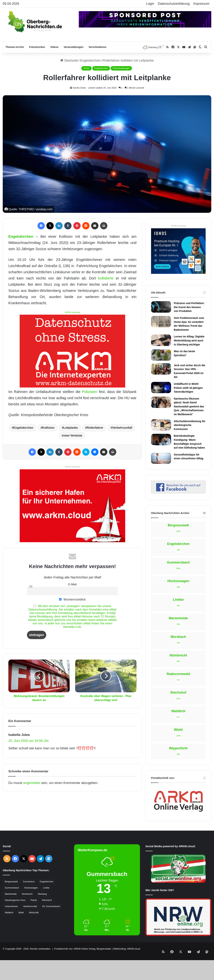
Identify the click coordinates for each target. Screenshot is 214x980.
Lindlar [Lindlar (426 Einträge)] (46, 862)
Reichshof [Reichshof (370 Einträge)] (47, 875)
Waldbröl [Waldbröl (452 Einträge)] (9, 887)
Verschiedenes (97, 47)
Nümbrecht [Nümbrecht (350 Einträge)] (27, 869)
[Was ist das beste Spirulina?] (161, 355)
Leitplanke (71, 428)
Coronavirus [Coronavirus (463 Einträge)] (29, 856)
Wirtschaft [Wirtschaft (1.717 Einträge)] (34, 887)
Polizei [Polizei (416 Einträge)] (34, 875)
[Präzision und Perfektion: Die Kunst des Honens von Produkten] (161, 307)
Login (150, 4)
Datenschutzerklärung (174, 4)
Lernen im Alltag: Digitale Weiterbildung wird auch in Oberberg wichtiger (189, 340)
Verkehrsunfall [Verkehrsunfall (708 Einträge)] (30, 881)
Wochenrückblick (72, 599)
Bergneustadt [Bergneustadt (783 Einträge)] (11, 856)
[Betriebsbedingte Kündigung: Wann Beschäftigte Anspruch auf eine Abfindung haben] (161, 439)
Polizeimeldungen (121, 68)
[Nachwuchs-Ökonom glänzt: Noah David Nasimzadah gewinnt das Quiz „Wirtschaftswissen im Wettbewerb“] (161, 402)
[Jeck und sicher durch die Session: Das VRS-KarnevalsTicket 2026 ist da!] (161, 369)
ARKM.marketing (72, 312)
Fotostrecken (37, 47)
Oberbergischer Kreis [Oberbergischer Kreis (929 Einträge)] (15, 875)
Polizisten (90, 392)
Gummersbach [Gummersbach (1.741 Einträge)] (12, 862)
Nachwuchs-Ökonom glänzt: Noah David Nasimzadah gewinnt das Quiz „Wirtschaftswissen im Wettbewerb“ (189, 406)
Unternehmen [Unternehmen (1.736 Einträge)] (11, 881)
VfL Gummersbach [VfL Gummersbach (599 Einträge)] (51, 881)
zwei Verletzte (73, 436)
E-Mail (72, 584)
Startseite (69, 60)
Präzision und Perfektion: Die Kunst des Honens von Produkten (189, 307)
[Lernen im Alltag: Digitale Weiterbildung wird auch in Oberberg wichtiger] (161, 340)
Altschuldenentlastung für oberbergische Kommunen (190, 425)
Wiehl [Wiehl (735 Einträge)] (21, 887)
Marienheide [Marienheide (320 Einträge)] (11, 869)
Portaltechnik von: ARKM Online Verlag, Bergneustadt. (83, 923)
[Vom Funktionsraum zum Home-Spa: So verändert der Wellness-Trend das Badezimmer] (161, 322)
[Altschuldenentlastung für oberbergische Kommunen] (161, 425)
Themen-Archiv (15, 47)
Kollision (48, 428)
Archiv (86, 68)
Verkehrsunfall (122, 428)
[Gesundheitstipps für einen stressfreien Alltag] (161, 458)
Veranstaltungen (74, 47)
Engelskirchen (90, 60)
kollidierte (106, 278)
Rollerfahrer (95, 428)
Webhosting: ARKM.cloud (127, 923)
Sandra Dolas (79, 88)
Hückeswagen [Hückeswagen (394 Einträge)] (31, 862)
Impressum (201, 4)
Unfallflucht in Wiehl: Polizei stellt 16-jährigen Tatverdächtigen (188, 388)
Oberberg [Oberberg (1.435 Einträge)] (42, 869)
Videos (54, 47)
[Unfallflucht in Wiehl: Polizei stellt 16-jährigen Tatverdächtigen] (161, 388)
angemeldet (32, 783)
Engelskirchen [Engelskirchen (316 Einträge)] (46, 856)
